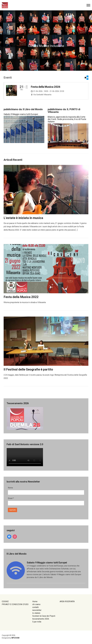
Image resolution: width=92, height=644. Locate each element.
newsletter (37, 610)
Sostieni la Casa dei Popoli (44, 616)
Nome (10, 488)
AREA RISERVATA (67, 601)
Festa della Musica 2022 (21, 297)
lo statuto (36, 613)
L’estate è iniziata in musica (23, 218)
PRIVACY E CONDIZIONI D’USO (15, 604)
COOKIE (5, 601)
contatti (35, 607)
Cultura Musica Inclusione (46, 46)
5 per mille (37, 622)
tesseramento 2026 (41, 619)
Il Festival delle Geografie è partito (28, 369)
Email (11, 498)
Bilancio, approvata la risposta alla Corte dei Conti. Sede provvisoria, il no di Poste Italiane (67, 119)
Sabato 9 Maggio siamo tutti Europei (21, 114)
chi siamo (36, 604)
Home (35, 601)
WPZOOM (15, 638)
